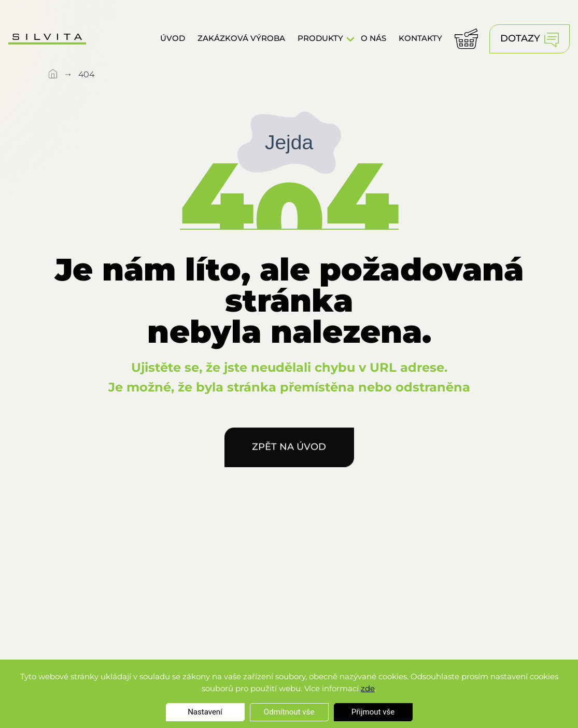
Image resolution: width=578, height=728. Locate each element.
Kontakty (420, 38)
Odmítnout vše (289, 712)
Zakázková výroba (241, 38)
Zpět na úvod (289, 450)
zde (368, 688)
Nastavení (205, 712)
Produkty (320, 38)
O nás (373, 38)
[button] (350, 39)
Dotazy (530, 40)
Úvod (173, 38)
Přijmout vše (373, 712)
